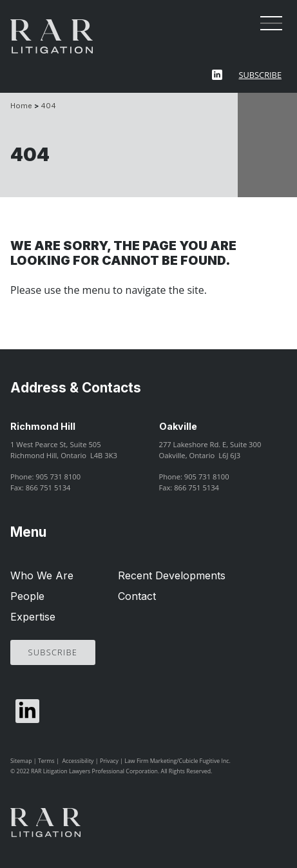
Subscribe (260, 75)
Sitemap (21, 761)
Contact (137, 596)
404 (48, 106)
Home (21, 106)
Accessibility (78, 761)
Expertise (33, 617)
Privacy (109, 761)
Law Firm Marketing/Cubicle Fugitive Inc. (177, 761)
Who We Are (42, 575)
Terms (46, 761)
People (27, 596)
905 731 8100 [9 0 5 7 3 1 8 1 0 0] (58, 477)
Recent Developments (172, 575)
